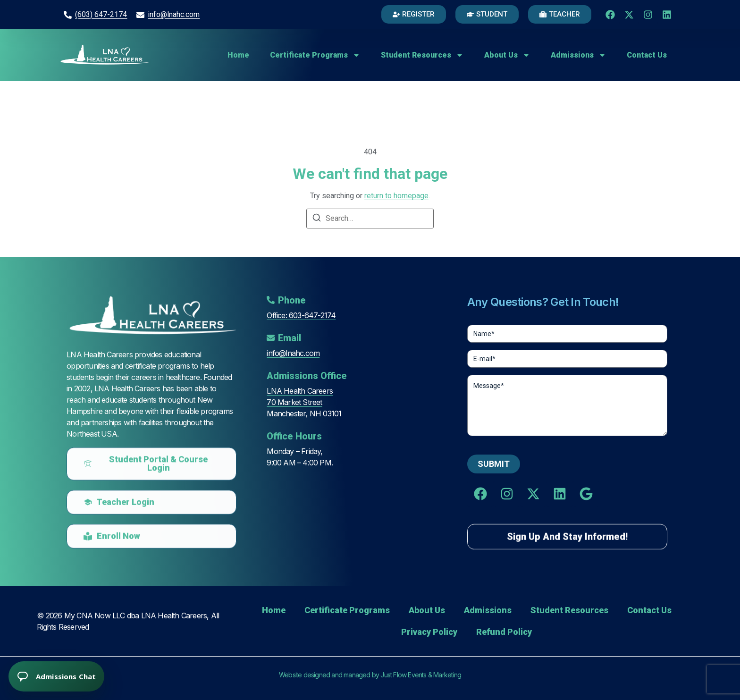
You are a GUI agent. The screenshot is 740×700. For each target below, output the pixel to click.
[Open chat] (57, 676)
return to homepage (396, 196)
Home (238, 55)
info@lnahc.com (174, 14)
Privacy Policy (429, 632)
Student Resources (422, 55)
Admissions (578, 55)
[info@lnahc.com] (140, 15)
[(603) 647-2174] (68, 15)
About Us (507, 55)
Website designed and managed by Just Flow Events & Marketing (370, 675)
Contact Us (647, 55)
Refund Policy (504, 632)
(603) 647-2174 (101, 14)
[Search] (317, 219)
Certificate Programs (315, 55)
